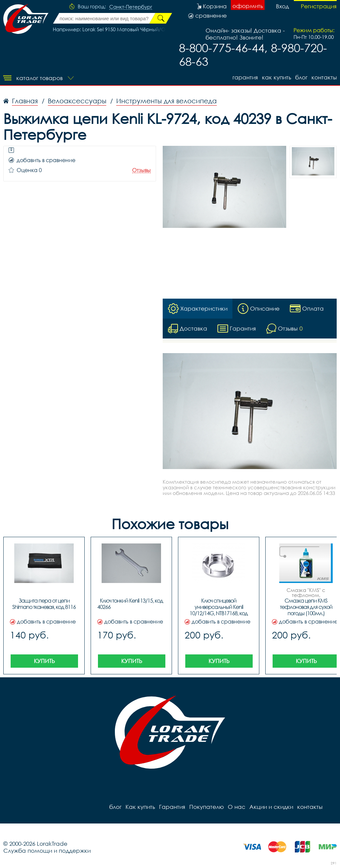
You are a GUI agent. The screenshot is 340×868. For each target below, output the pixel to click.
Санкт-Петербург (131, 7)
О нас (237, 807)
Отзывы (141, 170)
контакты (324, 77)
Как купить (277, 77)
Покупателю (207, 807)
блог (301, 77)
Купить (44, 661)
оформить (248, 6)
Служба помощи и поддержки (47, 851)
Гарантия (245, 77)
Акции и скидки (271, 807)
